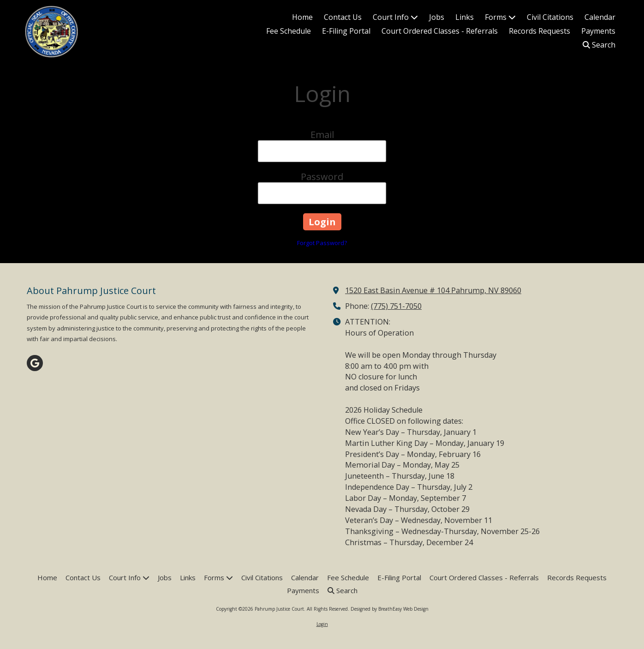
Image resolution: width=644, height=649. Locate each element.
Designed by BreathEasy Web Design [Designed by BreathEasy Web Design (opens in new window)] (390, 609)
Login (322, 624)
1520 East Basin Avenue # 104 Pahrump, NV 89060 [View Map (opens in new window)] (433, 290)
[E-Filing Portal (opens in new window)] (346, 31)
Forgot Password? (322, 243)
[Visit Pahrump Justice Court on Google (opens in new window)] (35, 363)
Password (322, 177)
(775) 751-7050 (396, 306)
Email (322, 135)
